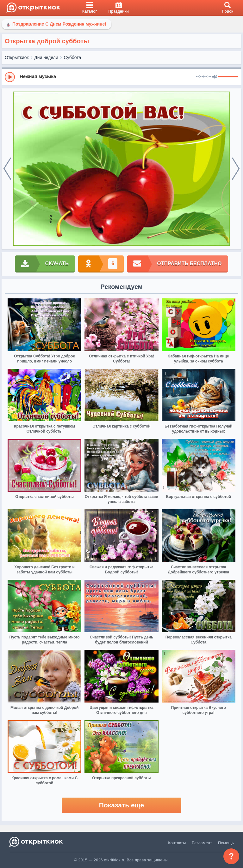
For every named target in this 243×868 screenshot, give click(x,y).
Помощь (226, 843)
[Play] (10, 77)
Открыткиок (17, 57)
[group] (121, 77)
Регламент (202, 843)
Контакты (177, 843)
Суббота (73, 57)
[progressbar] (228, 77)
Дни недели (46, 57)
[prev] (7, 169)
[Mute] (215, 77)
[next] (236, 169)
